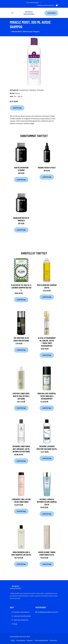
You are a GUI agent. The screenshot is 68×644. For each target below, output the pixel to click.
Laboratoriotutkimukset (22, 616)
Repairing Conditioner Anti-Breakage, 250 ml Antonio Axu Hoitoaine (21, 449)
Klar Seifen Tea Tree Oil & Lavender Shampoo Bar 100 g (21, 288)
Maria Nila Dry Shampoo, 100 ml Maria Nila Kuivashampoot (47, 396)
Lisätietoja (17, 108)
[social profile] (41, 3)
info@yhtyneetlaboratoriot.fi (45, 5)
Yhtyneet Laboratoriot (21, 612)
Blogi (15, 624)
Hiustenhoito (24, 90)
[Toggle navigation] (12, 13)
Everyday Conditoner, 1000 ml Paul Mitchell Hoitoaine (21, 396)
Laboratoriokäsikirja (21, 620)
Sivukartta (53, 640)
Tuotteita (51, 13)
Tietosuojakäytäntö (41, 640)
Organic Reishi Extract (47, 168)
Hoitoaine (40, 90)
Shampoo (33, 90)
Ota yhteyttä (21, 640)
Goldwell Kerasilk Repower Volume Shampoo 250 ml (47, 502)
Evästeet (30, 640)
